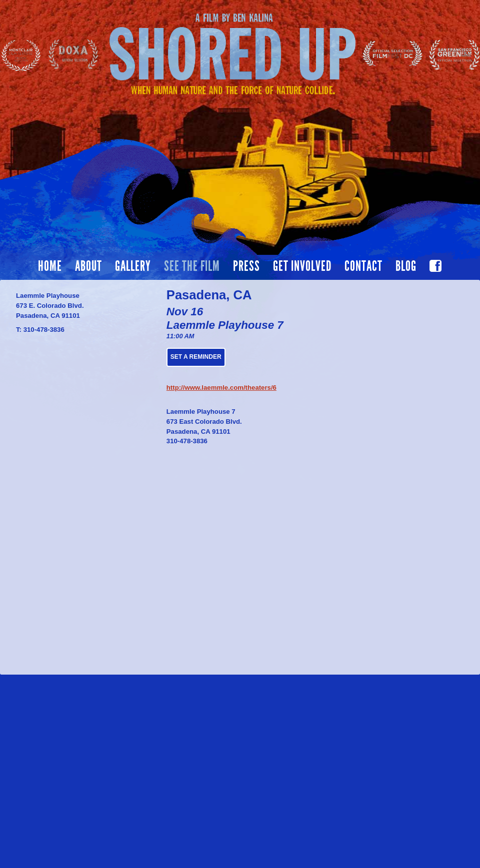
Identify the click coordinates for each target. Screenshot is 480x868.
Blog (406, 266)
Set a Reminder (196, 357)
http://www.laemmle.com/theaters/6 (221, 388)
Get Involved (302, 266)
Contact (363, 266)
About (88, 266)
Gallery (133, 266)
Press (246, 266)
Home (50, 266)
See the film (192, 266)
